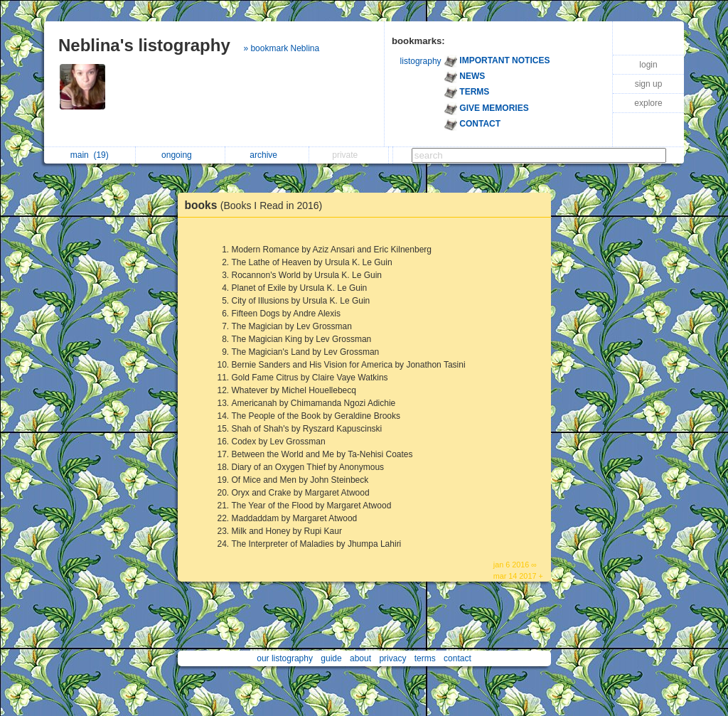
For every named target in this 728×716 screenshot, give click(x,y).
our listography (285, 658)
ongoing (180, 155)
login (648, 65)
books (257, 205)
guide (331, 658)
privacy (392, 658)
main (90, 155)
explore (648, 103)
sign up (649, 84)
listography (421, 61)
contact (457, 658)
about (360, 658)
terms (425, 658)
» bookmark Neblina (281, 48)
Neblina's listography (144, 45)
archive (267, 155)
